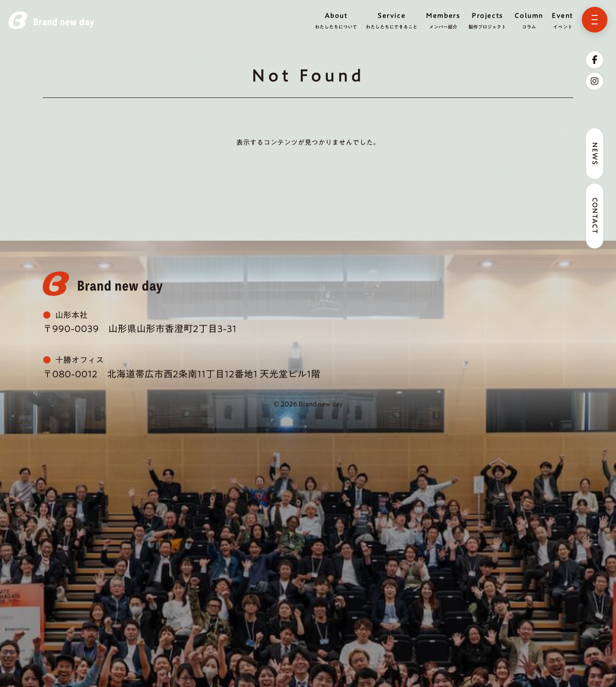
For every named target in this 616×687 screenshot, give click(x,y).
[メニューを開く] (595, 20)
